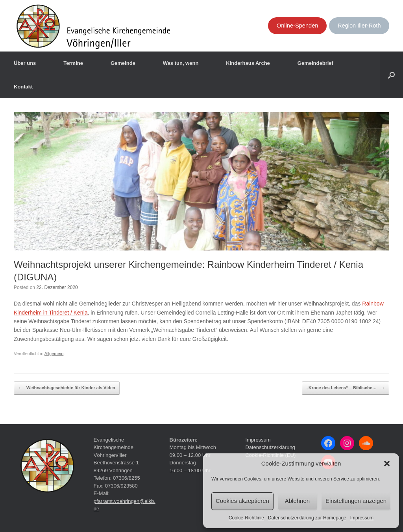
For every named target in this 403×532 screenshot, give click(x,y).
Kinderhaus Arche (248, 63)
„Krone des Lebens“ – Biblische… (346, 388)
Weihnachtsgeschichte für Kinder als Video (67, 388)
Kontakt (23, 87)
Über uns (25, 63)
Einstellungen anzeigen (356, 501)
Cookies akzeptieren (242, 501)
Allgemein (54, 353)
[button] (387, 464)
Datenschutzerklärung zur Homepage (307, 518)
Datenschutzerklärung (270, 447)
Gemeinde (123, 63)
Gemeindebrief (315, 63)
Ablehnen (297, 501)
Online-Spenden (298, 26)
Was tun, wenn (181, 63)
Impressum (362, 518)
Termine (73, 63)
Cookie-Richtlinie (246, 518)
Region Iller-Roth (359, 26)
